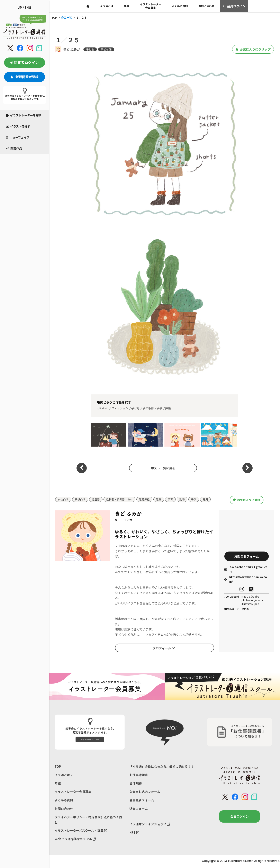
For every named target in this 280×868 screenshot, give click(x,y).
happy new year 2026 (145, 435)
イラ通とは (107, 6)
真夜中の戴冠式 (109, 435)
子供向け (80, 499)
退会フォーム (139, 809)
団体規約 (136, 783)
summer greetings (219, 435)
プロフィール (164, 648)
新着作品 (14, 148)
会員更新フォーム (142, 800)
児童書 (96, 499)
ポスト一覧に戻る (162, 468)
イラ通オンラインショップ (150, 824)
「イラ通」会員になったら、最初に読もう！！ (162, 766)
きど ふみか (72, 49)
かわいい (103, 408)
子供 (160, 408)
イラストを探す (18, 126)
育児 (205, 499)
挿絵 (168, 408)
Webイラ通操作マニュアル (75, 840)
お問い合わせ (206, 6)
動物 (182, 499)
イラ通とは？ (64, 775)
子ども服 (106, 49)
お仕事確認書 (139, 775)
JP (20, 7)
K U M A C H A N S (182, 435)
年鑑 (127, 6)
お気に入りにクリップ (251, 49)
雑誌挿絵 (144, 499)
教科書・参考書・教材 (119, 499)
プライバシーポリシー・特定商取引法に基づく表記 (88, 820)
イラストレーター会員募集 (151, 6)
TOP (58, 766)
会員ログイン (234, 6)
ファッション (120, 408)
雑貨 (159, 499)
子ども (90, 49)
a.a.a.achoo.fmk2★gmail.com (246, 569)
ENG (28, 7)
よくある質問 (180, 6)
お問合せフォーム (246, 556)
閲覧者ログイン (25, 62)
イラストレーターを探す (24, 115)
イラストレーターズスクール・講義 (81, 831)
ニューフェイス (18, 137)
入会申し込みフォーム (145, 792)
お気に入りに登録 (247, 500)
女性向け (63, 499)
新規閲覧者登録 (25, 77)
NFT (134, 833)
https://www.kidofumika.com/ (246, 580)
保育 (170, 499)
